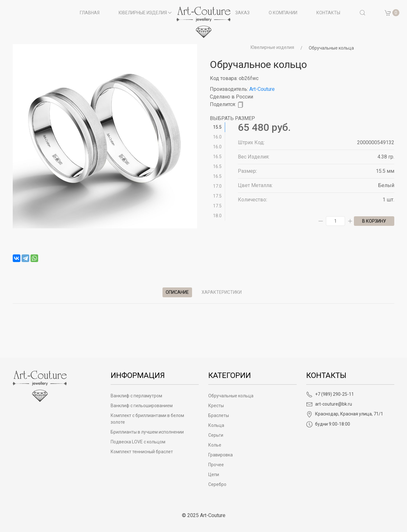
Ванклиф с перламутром (136, 396)
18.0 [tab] (217, 216)
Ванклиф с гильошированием (142, 406)
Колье (215, 445)
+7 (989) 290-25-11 (330, 394)
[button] (362, 13)
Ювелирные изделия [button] (145, 13)
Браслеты (219, 415)
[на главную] (203, 22)
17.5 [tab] (217, 196)
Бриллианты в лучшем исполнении (147, 432)
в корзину (374, 221)
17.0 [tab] (217, 186)
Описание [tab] (177, 292)
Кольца (216, 425)
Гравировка (221, 455)
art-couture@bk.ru (329, 404)
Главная (90, 13)
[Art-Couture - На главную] (40, 386)
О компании (283, 13)
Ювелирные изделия (272, 47)
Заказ (242, 13)
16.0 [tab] (217, 137)
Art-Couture (262, 89)
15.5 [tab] (217, 127)
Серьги (216, 435)
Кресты (216, 406)
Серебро (217, 484)
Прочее (216, 465)
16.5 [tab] (217, 157)
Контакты (328, 13)
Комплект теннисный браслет (142, 452)
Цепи (214, 475)
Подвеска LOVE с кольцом (138, 442)
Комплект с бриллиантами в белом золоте (147, 419)
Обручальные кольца (331, 48)
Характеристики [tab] (222, 292)
